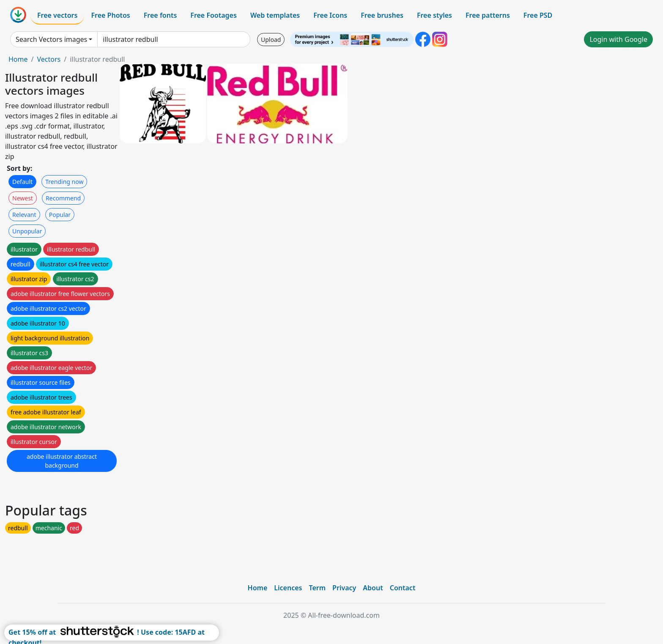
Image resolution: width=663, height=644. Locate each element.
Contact (403, 588)
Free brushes (382, 15)
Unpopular (27, 231)
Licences (288, 588)
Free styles (434, 15)
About (373, 588)
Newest (23, 198)
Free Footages (214, 15)
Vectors (49, 59)
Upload (271, 40)
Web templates (275, 15)
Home (18, 59)
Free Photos (110, 15)
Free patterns (488, 15)
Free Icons (330, 15)
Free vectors (57, 15)
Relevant (24, 215)
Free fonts (160, 15)
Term (317, 588)
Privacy (344, 588)
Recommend (63, 198)
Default (22, 182)
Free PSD (538, 15)
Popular (60, 215)
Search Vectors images (51, 39)
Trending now (64, 182)
